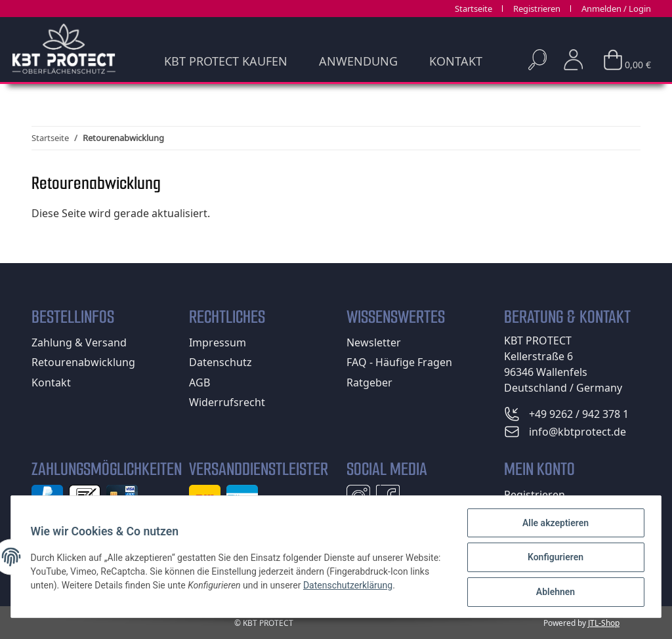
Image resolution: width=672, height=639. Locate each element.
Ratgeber (369, 382)
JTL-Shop (604, 623)
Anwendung (358, 61)
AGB (199, 382)
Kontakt (456, 61)
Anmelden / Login (616, 8)
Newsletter (374, 342)
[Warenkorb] (627, 56)
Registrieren (537, 8)
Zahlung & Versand (79, 342)
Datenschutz (220, 362)
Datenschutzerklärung (390, 586)
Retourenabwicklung (83, 362)
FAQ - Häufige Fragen (399, 362)
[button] (573, 60)
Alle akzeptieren (554, 524)
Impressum (218, 342)
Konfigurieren (554, 558)
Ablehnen (554, 592)
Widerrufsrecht (227, 402)
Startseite (473, 8)
